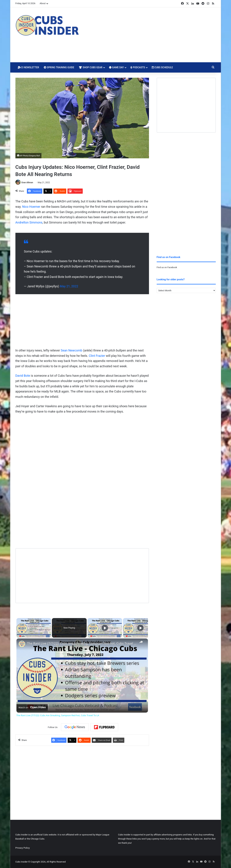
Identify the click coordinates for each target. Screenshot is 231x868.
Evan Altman (27, 183)
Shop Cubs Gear (91, 67)
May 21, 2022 (69, 286)
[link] (22, 644)
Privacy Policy (23, 848)
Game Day (116, 67)
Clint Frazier (97, 356)
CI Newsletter (28, 67)
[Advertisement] (150, 35)
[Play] (105, 628)
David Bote (23, 376)
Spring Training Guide (59, 67)
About (43, 3)
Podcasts (138, 67)
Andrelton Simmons (29, 222)
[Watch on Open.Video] (32, 707)
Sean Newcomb (72, 350)
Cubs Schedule (162, 67)
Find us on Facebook (167, 267)
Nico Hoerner (31, 207)
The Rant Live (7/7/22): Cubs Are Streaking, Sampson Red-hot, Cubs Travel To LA (82, 643)
